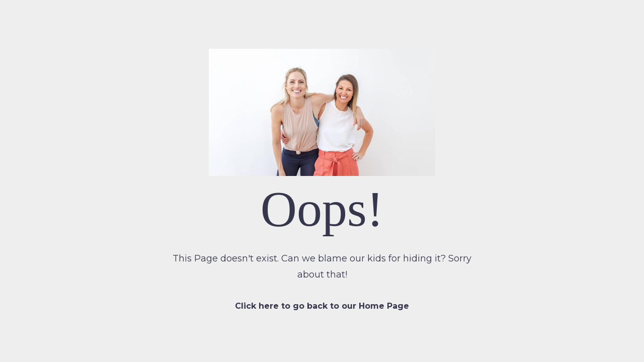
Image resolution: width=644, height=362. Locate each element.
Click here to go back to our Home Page (322, 306)
